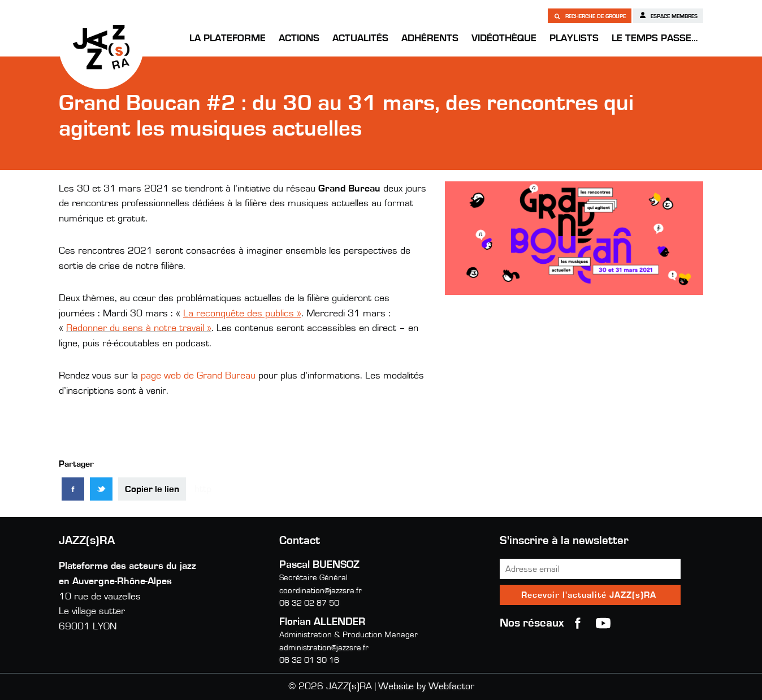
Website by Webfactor (426, 686)
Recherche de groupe (590, 16)
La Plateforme (228, 38)
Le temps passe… (655, 38)
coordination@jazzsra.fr (321, 591)
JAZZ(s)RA (101, 47)
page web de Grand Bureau (198, 376)
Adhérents (430, 38)
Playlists (574, 38)
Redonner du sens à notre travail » (139, 328)
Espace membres (668, 15)
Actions (299, 38)
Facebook (578, 623)
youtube (603, 623)
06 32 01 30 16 (309, 660)
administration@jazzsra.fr (324, 648)
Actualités (360, 38)
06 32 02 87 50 (309, 603)
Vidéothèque (504, 38)
